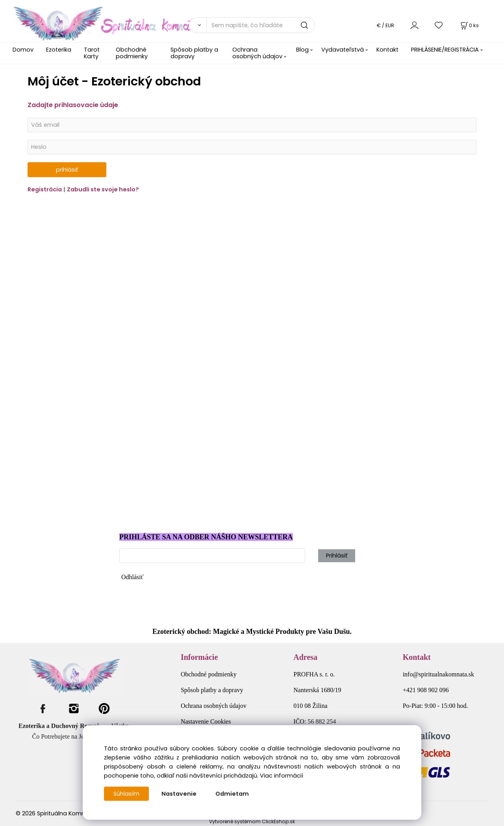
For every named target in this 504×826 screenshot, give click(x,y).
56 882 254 (322, 721)
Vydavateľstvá (343, 50)
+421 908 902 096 (426, 690)
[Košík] (469, 25)
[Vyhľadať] (198, 25)
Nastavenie (179, 794)
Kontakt (387, 50)
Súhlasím (126, 794)
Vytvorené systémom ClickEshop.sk (252, 821)
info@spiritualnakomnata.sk (438, 674)
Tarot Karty (92, 53)
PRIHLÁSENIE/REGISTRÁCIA (445, 50)
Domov (23, 50)
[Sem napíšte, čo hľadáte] (261, 25)
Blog (302, 50)
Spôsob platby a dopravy (194, 53)
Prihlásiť (337, 556)
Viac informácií (282, 776)
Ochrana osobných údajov (257, 53)
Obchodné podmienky (132, 53)
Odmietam (232, 794)
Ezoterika (59, 50)
